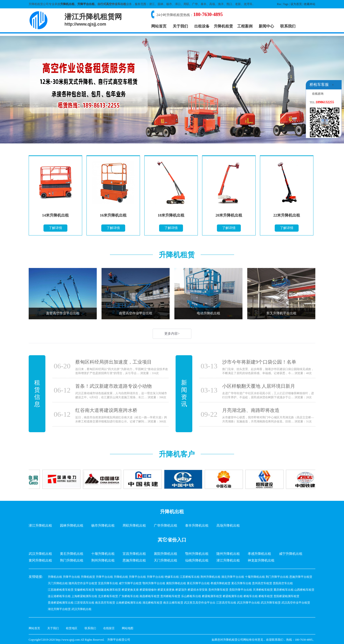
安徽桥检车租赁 (84, 590)
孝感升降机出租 (259, 554)
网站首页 (159, 26)
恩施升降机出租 (134, 560)
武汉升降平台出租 (248, 603)
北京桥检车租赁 (108, 596)
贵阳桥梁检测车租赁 (286, 596)
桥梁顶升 (181, 590)
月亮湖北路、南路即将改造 (251, 410)
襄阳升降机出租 (166, 554)
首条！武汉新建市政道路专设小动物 (113, 386)
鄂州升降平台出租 (154, 583)
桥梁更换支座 (130, 590)
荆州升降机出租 (103, 560)
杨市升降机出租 (103, 526)
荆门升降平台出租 (277, 577)
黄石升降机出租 (72, 554)
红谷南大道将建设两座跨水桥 (106, 410)
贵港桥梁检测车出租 (61, 603)
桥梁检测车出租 (233, 596)
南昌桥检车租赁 (150, 596)
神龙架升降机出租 (261, 560)
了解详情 (55, 228)
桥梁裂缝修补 (148, 590)
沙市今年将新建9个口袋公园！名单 (259, 362)
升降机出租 (67, 4)
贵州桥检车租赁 (170, 596)
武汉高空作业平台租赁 (296, 603)
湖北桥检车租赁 (152, 603)
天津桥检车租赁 (263, 590)
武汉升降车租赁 (271, 603)
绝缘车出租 (172, 577)
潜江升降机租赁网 (93, 20)
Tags (286, 4)
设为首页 (296, 4)
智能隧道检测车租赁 (108, 590)
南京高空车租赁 (105, 603)
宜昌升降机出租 (134, 554)
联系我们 (288, 26)
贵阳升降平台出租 (241, 590)
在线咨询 (318, 94)
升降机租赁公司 (233, 640)
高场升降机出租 (228, 526)
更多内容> (172, 334)
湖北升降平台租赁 (59, 609)
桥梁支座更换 (166, 590)
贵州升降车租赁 (218, 590)
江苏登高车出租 (84, 603)
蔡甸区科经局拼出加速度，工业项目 (113, 362)
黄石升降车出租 (241, 583)
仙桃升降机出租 (197, 560)
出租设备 (202, 26)
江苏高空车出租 (226, 603)
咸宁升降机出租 (291, 554)
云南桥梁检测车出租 (129, 603)
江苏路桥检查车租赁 (61, 590)
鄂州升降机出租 (197, 554)
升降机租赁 (223, 26)
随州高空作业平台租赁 (83, 583)
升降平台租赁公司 (119, 640)
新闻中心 (266, 26)
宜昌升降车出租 (108, 583)
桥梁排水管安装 (198, 590)
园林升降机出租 (72, 526)
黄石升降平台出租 (198, 583)
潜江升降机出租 (40, 526)
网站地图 (128, 628)
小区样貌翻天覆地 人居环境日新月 (259, 386)
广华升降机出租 (166, 526)
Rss (279, 4)
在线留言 (109, 628)
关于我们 (180, 26)
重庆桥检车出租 (284, 590)
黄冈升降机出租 (40, 560)
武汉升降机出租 (40, 554)
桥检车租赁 (266, 596)
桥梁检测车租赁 (212, 596)
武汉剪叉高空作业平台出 (200, 603)
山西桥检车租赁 (304, 590)
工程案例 (245, 26)
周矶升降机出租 (134, 526)
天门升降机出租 (166, 560)
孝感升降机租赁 (220, 583)
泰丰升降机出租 (197, 526)
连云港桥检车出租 (59, 596)
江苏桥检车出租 (190, 577)
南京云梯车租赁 (173, 603)
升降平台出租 (86, 4)
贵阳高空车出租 (283, 583)
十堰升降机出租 (103, 554)
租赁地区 (72, 628)
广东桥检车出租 (129, 596)
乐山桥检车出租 (191, 596)
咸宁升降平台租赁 (130, 583)
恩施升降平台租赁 (301, 577)
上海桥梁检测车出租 (84, 596)
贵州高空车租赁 (262, 583)
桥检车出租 (251, 596)
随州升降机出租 (228, 554)
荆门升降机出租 (72, 560)
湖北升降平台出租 (233, 577)
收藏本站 (310, 4)
